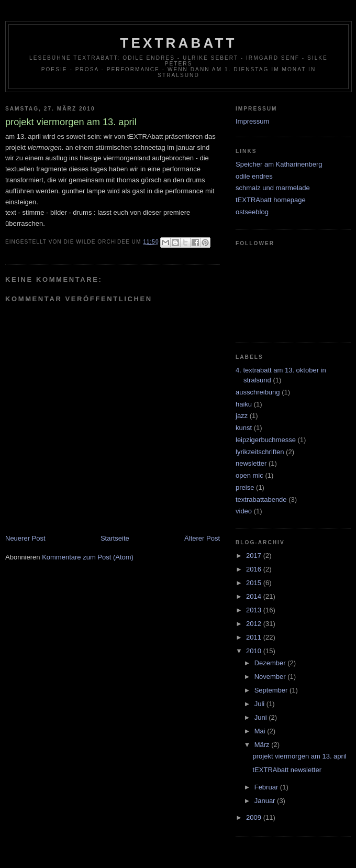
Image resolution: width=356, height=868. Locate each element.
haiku (244, 404)
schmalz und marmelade (273, 188)
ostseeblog (252, 212)
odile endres (254, 176)
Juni (262, 717)
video (244, 511)
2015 (255, 583)
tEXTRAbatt (178, 43)
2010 (255, 651)
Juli (260, 704)
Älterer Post (202, 538)
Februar (267, 787)
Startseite (115, 538)
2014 (255, 596)
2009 (255, 817)
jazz (242, 416)
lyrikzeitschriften (260, 452)
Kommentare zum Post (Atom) (88, 557)
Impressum (252, 121)
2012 (255, 624)
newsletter (251, 463)
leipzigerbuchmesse (266, 440)
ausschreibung (258, 392)
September (272, 690)
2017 (255, 556)
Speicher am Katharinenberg (279, 164)
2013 (255, 610)
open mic (249, 475)
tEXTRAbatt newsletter (287, 770)
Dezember (271, 663)
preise (245, 487)
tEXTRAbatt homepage (271, 200)
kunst (244, 428)
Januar (266, 801)
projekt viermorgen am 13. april (299, 756)
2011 (255, 637)
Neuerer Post (25, 538)
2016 (255, 569)
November (271, 677)
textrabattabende (261, 499)
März (263, 745)
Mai (261, 731)
